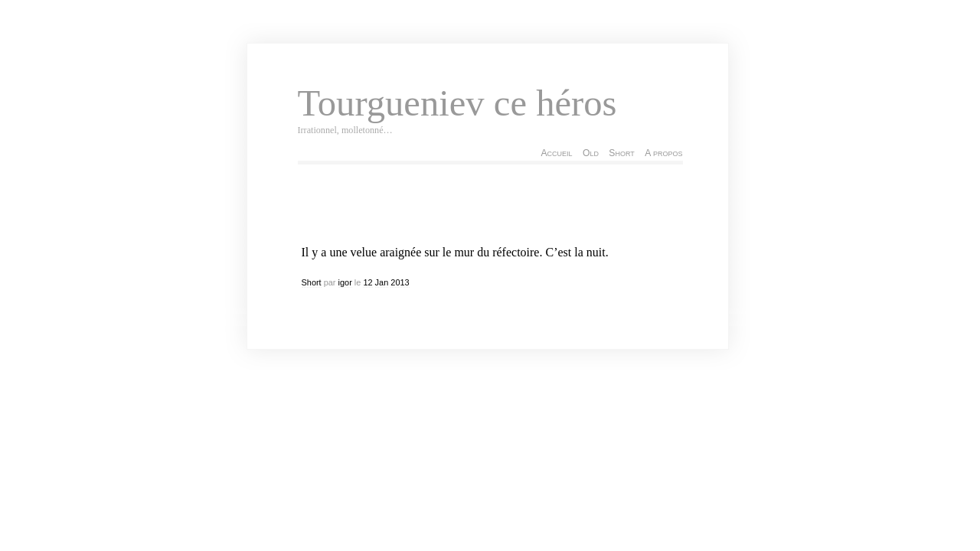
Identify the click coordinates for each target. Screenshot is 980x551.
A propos (663, 153)
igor (345, 282)
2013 (400, 282)
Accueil (556, 153)
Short (621, 153)
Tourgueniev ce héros (457, 103)
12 (367, 282)
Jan (382, 282)
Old (591, 153)
